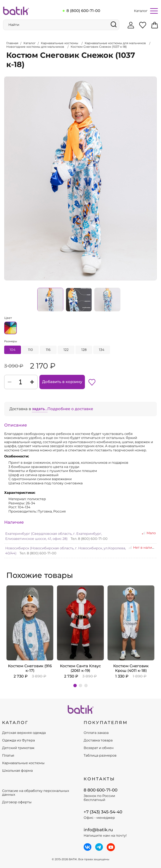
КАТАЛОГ (15, 723)
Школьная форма (17, 771)
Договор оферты (17, 802)
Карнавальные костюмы (23, 763)
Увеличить (4, 77)
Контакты (99, 779)
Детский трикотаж (18, 748)
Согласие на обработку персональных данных (36, 793)
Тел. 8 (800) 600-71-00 (89, 539)
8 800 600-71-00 (101, 790)
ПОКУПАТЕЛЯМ (106, 723)
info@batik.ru (98, 830)
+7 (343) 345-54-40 (103, 812)
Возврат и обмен (99, 748)
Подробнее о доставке (70, 409)
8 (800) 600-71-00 (83, 11)
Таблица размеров (100, 756)
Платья (8, 756)
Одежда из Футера (18, 740)
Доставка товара (98, 740)
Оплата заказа (96, 733)
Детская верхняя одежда (24, 733)
